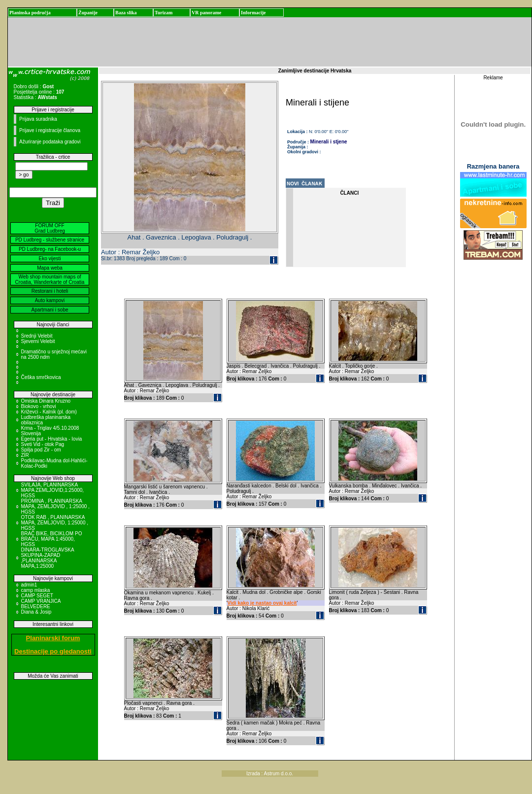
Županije (88, 13)
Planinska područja (30, 13)
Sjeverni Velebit (38, 341)
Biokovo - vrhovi (39, 406)
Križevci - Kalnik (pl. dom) (49, 412)
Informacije (253, 13)
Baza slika (126, 13)
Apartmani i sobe (50, 310)
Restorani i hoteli (50, 291)
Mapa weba (50, 268)
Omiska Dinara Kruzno (46, 401)
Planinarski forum (53, 638)
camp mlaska (36, 590)
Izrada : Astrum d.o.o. (270, 774)
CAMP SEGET (37, 596)
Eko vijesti (50, 259)
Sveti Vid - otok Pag (43, 444)
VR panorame (206, 13)
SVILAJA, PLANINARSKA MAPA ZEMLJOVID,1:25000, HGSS (53, 490)
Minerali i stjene (329, 142)
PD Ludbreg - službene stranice (50, 240)
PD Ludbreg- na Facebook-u (50, 249)
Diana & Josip (36, 612)
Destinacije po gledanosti (53, 651)
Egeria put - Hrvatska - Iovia (52, 439)
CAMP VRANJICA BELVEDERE (41, 604)
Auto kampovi (50, 300)
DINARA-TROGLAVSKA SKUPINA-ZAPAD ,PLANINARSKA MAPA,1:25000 (48, 558)
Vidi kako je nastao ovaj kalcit (262, 603)
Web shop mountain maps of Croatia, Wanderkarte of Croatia (50, 279)
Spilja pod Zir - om (41, 450)
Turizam (164, 13)
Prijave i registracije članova (50, 130)
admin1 (29, 585)
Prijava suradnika (38, 119)
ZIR (25, 455)
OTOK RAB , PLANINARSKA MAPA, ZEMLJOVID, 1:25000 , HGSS (55, 523)
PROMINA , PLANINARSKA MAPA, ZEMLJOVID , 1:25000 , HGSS (55, 506)
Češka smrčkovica (41, 377)
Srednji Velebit (37, 336)
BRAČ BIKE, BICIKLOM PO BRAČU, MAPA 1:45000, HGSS (52, 539)
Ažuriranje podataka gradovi (50, 142)
